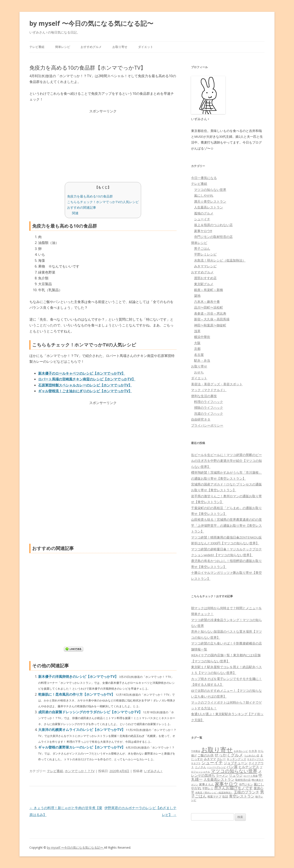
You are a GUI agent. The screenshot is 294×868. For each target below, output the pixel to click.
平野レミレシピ (205, 254)
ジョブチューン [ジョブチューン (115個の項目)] (236, 763)
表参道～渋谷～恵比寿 (210, 313)
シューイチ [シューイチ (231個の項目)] (212, 763)
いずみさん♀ (153, 771)
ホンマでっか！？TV (80, 771)
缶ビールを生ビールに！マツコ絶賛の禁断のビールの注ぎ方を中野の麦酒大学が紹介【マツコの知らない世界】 (226, 461)
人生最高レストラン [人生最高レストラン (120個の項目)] (219, 779)
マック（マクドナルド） (209, 390)
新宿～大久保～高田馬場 (212, 319)
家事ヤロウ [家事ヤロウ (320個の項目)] (226, 784)
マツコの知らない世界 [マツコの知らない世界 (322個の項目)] (234, 771)
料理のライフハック (209, 402)
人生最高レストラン (209, 207)
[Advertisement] (103, 144)
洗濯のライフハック (209, 413)
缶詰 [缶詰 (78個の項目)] (225, 796)
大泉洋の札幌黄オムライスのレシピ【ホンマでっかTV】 (82, 730)
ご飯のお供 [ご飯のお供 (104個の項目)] (206, 755)
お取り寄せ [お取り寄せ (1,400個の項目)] (217, 750)
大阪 (197, 343)
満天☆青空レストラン (210, 201)
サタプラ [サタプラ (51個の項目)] (196, 763)
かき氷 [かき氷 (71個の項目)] (253, 751)
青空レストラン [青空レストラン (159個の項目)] (242, 796)
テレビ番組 (37, 47)
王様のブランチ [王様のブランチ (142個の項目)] (247, 792)
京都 (197, 349)
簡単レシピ (63, 47)
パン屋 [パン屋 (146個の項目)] (232, 767)
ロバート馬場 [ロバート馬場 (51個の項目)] (250, 776)
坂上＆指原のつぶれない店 (213, 225)
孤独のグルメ (204, 213)
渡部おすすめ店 (205, 278)
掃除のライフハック (209, 407)
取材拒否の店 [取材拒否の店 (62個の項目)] (243, 780)
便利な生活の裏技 (204, 396)
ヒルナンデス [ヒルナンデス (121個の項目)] (249, 767)
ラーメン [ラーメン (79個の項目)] (222, 775)
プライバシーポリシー (207, 425)
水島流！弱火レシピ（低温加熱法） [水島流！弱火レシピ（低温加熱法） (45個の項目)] (214, 793)
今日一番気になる (204, 178)
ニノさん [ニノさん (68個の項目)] (201, 767)
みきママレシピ (205, 266)
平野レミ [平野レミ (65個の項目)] (208, 788)
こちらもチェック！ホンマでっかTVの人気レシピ (103, 202)
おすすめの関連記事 (82, 207)
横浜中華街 (202, 337)
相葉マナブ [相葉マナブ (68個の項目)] (214, 796)
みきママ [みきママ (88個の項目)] (210, 759)
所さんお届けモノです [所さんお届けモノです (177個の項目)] (234, 788)
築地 (197, 295)
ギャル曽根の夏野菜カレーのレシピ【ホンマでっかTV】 (82, 747)
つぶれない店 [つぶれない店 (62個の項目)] (252, 755)
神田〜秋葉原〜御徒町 (210, 325)
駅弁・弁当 (202, 360)
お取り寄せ (120, 47)
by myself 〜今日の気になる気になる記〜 (91, 23)
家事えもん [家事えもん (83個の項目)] (207, 784)
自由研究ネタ (201, 419)
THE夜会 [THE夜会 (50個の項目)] (196, 751)
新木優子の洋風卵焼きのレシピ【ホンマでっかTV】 (79, 677)
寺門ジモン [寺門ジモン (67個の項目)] (246, 784)
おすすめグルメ (91, 47)
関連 (75, 213)
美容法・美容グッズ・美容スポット (217, 384)
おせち (199, 372)
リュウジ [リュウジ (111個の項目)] (236, 775)
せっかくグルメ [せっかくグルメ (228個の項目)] (229, 755)
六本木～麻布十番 (207, 302)
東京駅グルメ (204, 284)
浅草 (197, 331)
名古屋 (199, 355)
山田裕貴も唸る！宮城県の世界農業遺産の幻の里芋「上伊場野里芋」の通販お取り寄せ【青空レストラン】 (226, 525)
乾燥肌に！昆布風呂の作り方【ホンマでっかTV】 (77, 694)
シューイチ (202, 219)
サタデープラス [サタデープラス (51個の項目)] (255, 759)
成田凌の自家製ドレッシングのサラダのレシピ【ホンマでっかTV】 (91, 712)
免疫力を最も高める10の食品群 (90, 196)
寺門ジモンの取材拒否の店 (213, 237)
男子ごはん (202, 248)
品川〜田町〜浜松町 (209, 307)
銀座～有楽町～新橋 (209, 290)
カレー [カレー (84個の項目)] (221, 759)
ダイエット (146, 47)
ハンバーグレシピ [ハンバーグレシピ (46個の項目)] (216, 767)
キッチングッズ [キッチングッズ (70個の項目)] (236, 759)
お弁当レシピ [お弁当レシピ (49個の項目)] (241, 751)
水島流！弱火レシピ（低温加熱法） (220, 260)
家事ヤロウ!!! (203, 231)
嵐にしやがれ (204, 195)
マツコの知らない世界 (210, 190)
